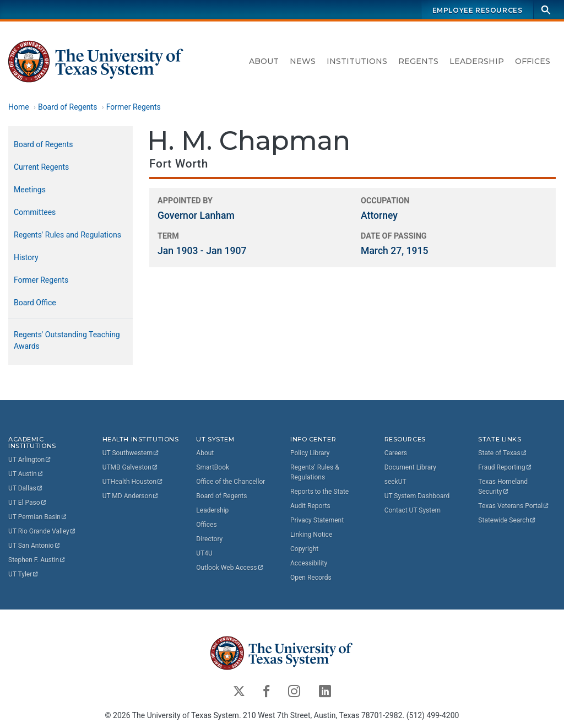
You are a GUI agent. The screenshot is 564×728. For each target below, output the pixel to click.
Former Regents (134, 107)
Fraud (505, 467)
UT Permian (38, 517)
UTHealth (133, 482)
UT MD (131, 496)
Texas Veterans (514, 506)
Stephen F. (37, 560)
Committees (35, 212)
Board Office (35, 303)
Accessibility (309, 563)
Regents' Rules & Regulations (315, 472)
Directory (209, 539)
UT (30, 460)
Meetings (30, 190)
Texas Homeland (504, 487)
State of (503, 453)
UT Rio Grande (42, 531)
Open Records (311, 578)
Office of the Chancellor (231, 482)
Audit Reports (310, 506)
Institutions (357, 61)
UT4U (204, 553)
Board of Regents (68, 107)
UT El (28, 503)
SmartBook (213, 467)
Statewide (507, 520)
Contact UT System (413, 510)
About (264, 61)
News (303, 61)
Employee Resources (478, 10)
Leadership (477, 61)
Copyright (304, 549)
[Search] (546, 10)
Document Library (410, 467)
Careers (396, 453)
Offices (533, 61)
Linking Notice (311, 535)
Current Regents (41, 167)
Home (19, 107)
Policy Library (310, 453)
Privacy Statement (317, 520)
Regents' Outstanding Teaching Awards (67, 340)
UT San (34, 546)
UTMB (131, 467)
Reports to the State (319, 492)
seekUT (395, 482)
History (26, 257)
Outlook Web (230, 568)
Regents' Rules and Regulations (67, 235)
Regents (418, 61)
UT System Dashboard (417, 496)
